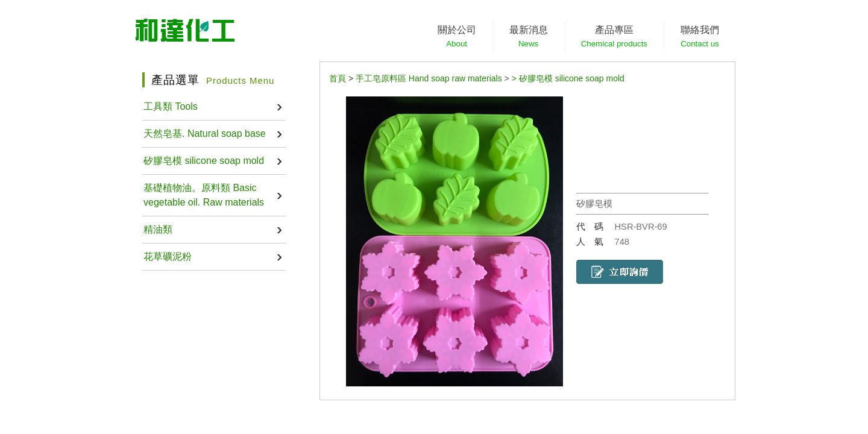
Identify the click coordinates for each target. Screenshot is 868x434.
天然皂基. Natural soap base (205, 134)
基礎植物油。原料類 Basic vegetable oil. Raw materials (204, 195)
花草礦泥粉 (168, 256)
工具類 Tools (171, 106)
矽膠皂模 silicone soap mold (204, 161)
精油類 (158, 229)
